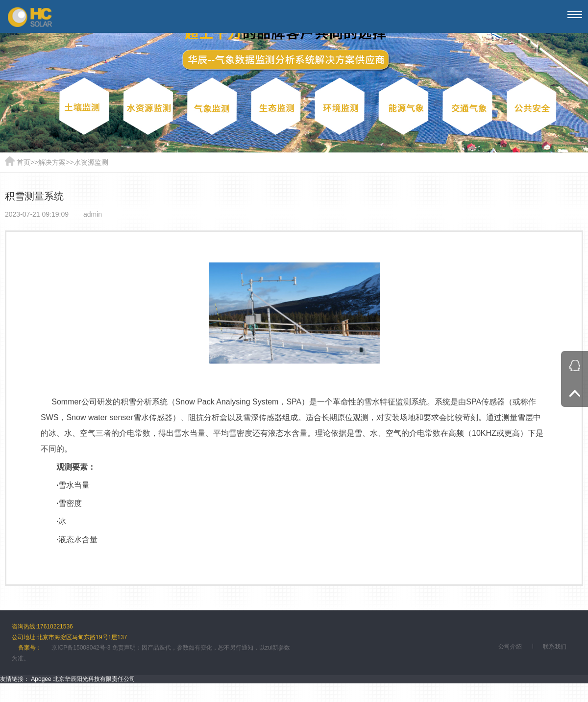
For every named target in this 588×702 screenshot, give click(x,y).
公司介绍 (510, 647)
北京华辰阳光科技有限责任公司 (94, 679)
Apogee (41, 679)
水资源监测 (91, 162)
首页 (24, 162)
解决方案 (52, 162)
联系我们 (555, 647)
